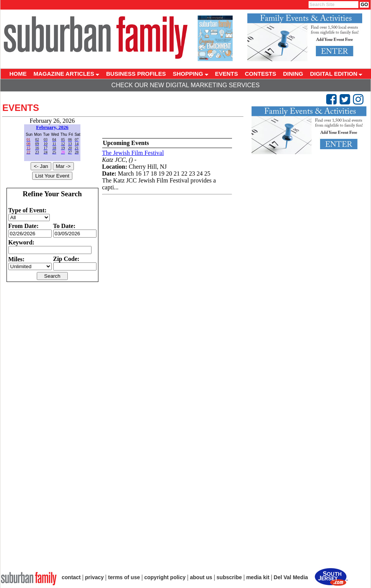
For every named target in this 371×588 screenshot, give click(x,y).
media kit (258, 577)
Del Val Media (291, 577)
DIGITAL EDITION (336, 74)
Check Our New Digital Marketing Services (185, 85)
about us (201, 577)
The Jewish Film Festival (133, 153)
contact (71, 577)
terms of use (124, 577)
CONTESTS (261, 74)
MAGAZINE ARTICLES (67, 74)
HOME (18, 74)
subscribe (229, 577)
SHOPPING (190, 74)
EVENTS (227, 74)
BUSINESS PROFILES (136, 74)
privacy (94, 577)
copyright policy (165, 577)
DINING (293, 74)
